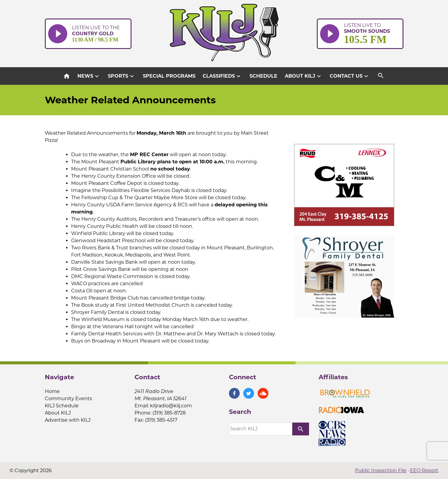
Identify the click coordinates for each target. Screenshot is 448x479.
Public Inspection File (381, 470)
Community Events (68, 399)
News (89, 76)
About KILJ (304, 76)
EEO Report (424, 470)
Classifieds (222, 76)
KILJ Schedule (62, 406)
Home (52, 391)
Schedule (263, 76)
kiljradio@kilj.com (171, 406)
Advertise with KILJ (68, 420)
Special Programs (169, 76)
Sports (122, 76)
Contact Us (350, 76)
